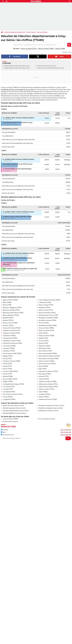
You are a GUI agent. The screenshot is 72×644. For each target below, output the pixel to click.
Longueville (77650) (9, 399)
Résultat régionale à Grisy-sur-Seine (14, 408)
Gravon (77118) (7, 369)
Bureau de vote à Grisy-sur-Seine (13, 406)
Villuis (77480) (43, 392)
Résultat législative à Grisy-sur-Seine (14, 413)
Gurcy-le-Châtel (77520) (10, 371)
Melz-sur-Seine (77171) (46, 310)
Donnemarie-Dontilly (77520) (12, 353)
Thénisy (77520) (44, 379)
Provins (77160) (44, 341)
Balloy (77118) (7, 305)
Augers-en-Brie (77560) (10, 300)
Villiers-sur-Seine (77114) (46, 389)
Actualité (4, 430)
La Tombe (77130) (9, 387)
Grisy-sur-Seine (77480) (10, 419)
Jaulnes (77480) (60, 49)
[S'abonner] (36, 438)
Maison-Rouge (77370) (46, 305)
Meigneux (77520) (44, 308)
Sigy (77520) (42, 369)
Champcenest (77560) (10, 338)
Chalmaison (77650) (9, 336)
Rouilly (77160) (43, 343)
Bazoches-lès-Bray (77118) (11, 310)
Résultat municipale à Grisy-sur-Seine (51, 408)
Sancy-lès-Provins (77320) (47, 364)
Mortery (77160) (44, 323)
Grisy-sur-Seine (42, 68)
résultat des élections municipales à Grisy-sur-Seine (18, 89)
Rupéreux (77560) (44, 346)
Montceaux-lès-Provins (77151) (48, 315)
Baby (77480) (7, 302)
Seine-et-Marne (42, 32)
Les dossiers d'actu (7, 435)
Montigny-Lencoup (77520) (47, 320)
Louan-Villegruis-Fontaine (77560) (49, 300)
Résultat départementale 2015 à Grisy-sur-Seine (17, 68)
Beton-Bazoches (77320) (11, 315)
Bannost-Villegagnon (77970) (12, 308)
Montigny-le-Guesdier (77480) (48, 318)
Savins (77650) (43, 366)
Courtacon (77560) (9, 348)
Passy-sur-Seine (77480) (46, 49)
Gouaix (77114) (7, 366)
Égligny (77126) (8, 356)
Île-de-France (31, 32)
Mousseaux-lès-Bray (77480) (48, 325)
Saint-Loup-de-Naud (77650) (48, 353)
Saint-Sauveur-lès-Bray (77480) (48, 359)
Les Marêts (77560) (9, 392)
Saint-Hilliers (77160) (45, 351)
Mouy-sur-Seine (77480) (46, 328)
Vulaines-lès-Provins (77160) (48, 399)
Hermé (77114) (7, 374)
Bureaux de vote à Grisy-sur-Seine (47, 66)
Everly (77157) (7, 359)
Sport (3, 432)
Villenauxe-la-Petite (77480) (47, 382)
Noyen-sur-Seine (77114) (29, 49)
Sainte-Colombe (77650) (46, 361)
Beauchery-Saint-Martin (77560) (13, 313)
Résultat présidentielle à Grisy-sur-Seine (16, 411)
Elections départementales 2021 (15, 32)
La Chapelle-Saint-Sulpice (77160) (13, 384)
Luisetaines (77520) (45, 302)
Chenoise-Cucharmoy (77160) (12, 343)
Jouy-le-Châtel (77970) (10, 379)
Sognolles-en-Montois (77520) (48, 371)
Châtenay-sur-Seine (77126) (12, 341)
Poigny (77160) (43, 338)
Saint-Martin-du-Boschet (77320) (49, 356)
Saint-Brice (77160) (45, 348)
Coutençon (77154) (9, 351)
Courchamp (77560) (9, 346)
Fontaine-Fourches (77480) (11, 361)
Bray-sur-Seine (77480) (10, 323)
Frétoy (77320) (7, 364)
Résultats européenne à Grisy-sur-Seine (51, 406)
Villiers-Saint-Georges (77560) (48, 387)
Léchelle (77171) (8, 389)
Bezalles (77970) (8, 318)
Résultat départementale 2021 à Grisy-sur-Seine (17, 66)
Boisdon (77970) (8, 320)
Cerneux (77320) (8, 325)
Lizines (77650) (8, 397)
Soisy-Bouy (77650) (45, 374)
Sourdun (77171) (44, 376)
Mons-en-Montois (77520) (47, 313)
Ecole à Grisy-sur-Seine (10, 421)
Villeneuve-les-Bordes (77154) (48, 384)
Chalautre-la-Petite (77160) (11, 333)
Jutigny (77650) (8, 382)
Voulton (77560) (44, 397)
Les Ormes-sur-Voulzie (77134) (13, 394)
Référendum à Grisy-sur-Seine (48, 411)
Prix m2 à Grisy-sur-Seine (47, 419)
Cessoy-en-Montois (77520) (12, 328)
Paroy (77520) (43, 333)
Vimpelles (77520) (44, 394)
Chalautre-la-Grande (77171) (11, 330)
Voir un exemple (66, 430)
